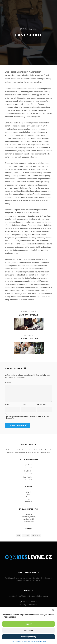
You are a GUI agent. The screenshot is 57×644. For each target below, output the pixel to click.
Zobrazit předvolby (29, 637)
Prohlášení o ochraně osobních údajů (34, 641)
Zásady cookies (16, 641)
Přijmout (28, 624)
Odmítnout (29, 630)
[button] (53, 610)
